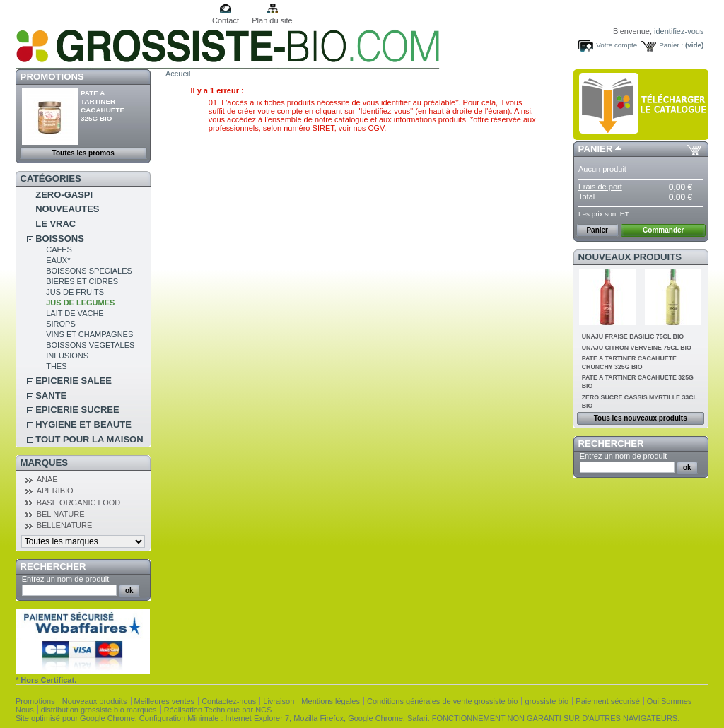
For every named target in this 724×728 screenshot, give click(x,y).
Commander (663, 230)
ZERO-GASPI (64, 195)
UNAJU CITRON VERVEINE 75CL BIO (637, 348)
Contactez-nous (229, 701)
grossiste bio (547, 701)
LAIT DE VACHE (75, 313)
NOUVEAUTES (67, 209)
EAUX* (58, 260)
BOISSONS (60, 239)
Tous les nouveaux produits (641, 418)
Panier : (671, 45)
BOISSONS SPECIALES (89, 271)
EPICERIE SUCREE (77, 410)
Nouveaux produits (630, 257)
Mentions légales (331, 701)
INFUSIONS (67, 356)
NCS (263, 710)
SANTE (51, 395)
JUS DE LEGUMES (80, 303)
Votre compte (617, 45)
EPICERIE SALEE (74, 381)
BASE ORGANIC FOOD (79, 503)
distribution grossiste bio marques (99, 710)
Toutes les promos (83, 153)
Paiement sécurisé (608, 701)
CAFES (59, 249)
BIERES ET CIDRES (82, 281)
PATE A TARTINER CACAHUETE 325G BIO (103, 106)
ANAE (47, 479)
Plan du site (272, 20)
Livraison (279, 701)
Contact (226, 20)
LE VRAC (56, 224)
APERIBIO (55, 491)
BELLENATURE (65, 525)
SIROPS (61, 324)
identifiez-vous (679, 31)
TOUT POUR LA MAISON (89, 439)
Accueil (178, 74)
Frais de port (600, 187)
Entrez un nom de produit (66, 579)
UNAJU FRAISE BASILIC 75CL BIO (633, 336)
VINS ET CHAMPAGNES (89, 334)
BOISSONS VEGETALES (90, 345)
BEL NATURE (61, 514)
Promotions (52, 77)
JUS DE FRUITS (75, 292)
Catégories (51, 178)
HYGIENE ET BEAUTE (83, 424)
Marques (44, 463)
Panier (596, 149)
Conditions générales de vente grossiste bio (442, 701)
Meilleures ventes (165, 701)
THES (56, 366)
